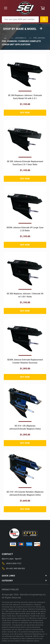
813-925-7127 (15, 563)
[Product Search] (20, 19)
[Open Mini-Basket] (44, 8)
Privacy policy (10, 590)
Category (24, 581)
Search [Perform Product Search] (44, 19)
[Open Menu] (6, 8)
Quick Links (24, 576)
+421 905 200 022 (17, 568)
